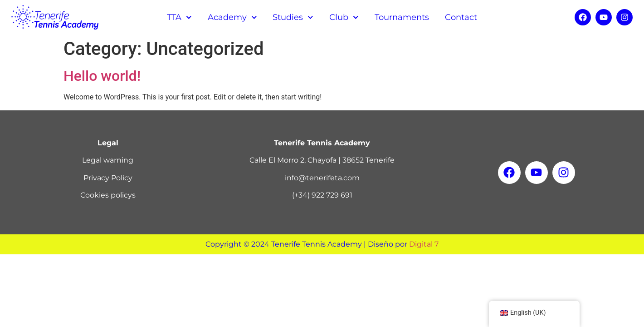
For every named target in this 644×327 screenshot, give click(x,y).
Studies (293, 17)
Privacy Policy (108, 178)
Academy (232, 17)
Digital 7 (424, 244)
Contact (461, 17)
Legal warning (108, 160)
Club (344, 17)
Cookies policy (106, 195)
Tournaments (402, 17)
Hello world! (102, 76)
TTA (179, 17)
